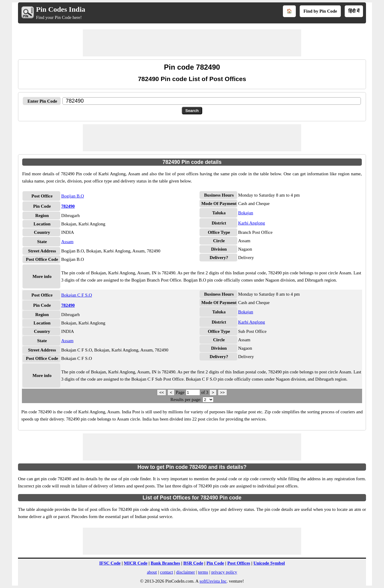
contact (166, 572)
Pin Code (215, 563)
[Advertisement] (192, 43)
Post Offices (239, 563)
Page (181, 392)
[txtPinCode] (212, 101)
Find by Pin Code (320, 11)
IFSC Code (110, 563)
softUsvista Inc (213, 581)
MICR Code (136, 563)
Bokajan (246, 213)
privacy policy (224, 572)
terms (203, 572)
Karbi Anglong (252, 223)
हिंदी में (354, 11)
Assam (67, 242)
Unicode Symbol (269, 563)
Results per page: (186, 400)
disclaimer (185, 572)
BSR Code (193, 563)
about (152, 572)
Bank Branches (165, 563)
